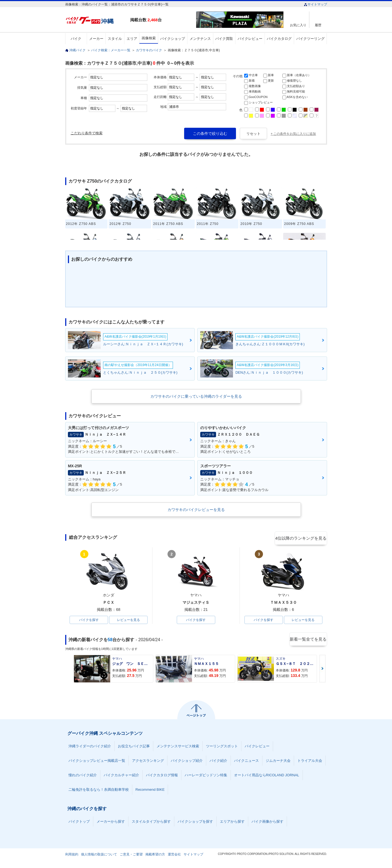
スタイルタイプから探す (151, 823)
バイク (76, 39)
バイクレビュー (250, 39)
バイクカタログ (279, 39)
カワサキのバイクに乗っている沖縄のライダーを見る (196, 396)
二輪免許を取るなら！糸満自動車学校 (99, 791)
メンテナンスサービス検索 (178, 747)
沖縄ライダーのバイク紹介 (90, 747)
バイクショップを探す (195, 823)
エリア (132, 39)
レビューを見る (128, 620)
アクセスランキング (148, 762)
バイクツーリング (310, 39)
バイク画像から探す (267, 823)
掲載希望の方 (155, 855)
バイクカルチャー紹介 (121, 776)
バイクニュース (246, 762)
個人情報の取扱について (99, 855)
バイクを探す (89, 620)
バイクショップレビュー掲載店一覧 (97, 762)
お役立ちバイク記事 (134, 747)
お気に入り (298, 25)
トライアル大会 (310, 762)
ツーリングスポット (222, 747)
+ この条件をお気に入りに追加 (293, 134)
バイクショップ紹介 (187, 762)
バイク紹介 (218, 762)
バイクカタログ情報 (162, 776)
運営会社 (174, 855)
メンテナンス (200, 39)
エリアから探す (232, 823)
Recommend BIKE (150, 791)
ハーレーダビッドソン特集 (206, 776)
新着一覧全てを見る (308, 641)
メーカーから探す (111, 823)
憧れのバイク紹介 (83, 776)
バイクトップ (79, 823)
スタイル (115, 39)
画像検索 (149, 38)
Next (322, 670)
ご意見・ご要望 (131, 855)
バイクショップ (173, 39)
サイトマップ (315, 4)
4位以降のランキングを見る (302, 538)
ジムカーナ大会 (278, 762)
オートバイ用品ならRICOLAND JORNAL (267, 776)
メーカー (96, 39)
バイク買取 (224, 39)
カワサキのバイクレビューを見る (196, 510)
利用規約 (72, 855)
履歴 (318, 25)
